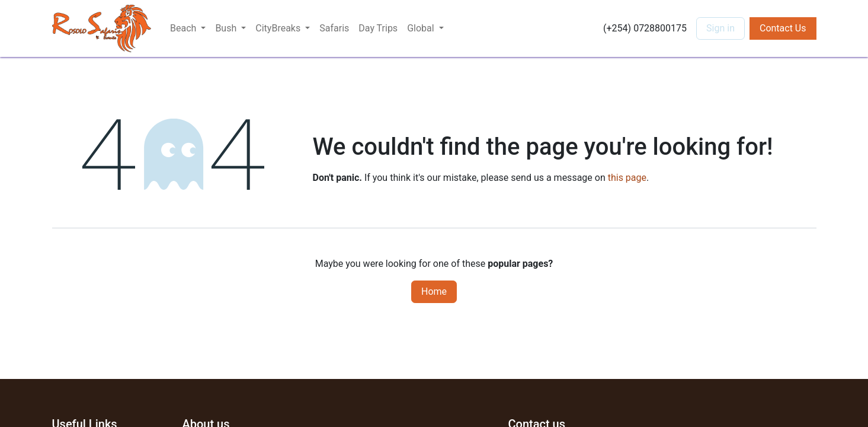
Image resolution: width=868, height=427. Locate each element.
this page (627, 178)
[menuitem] (334, 28)
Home (434, 291)
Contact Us (783, 28)
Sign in (720, 28)
